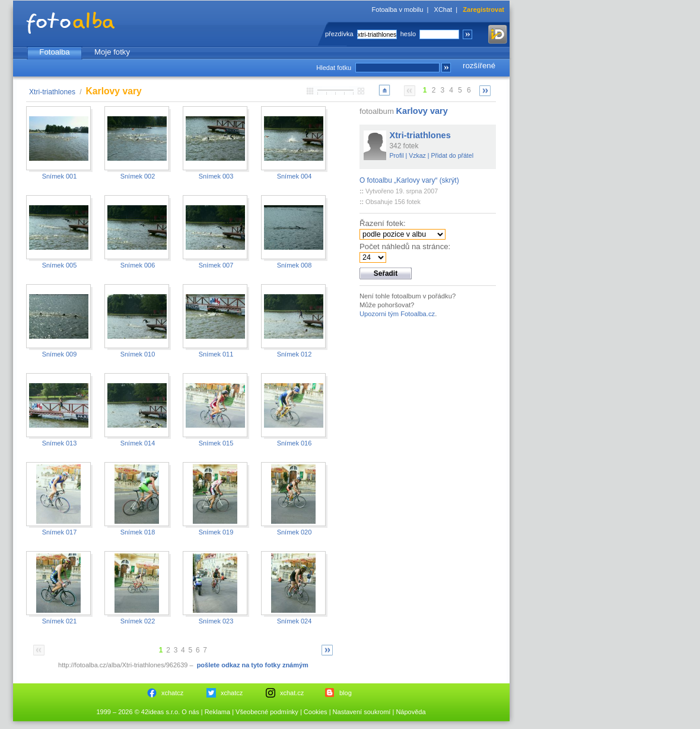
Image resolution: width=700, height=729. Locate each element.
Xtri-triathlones (52, 92)
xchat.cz (292, 693)
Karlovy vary (422, 111)
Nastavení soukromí (362, 712)
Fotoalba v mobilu (398, 9)
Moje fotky (112, 52)
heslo (408, 34)
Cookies (316, 712)
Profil (397, 155)
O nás (190, 712)
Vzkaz (417, 155)
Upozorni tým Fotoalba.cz (397, 314)
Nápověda (411, 712)
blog (346, 693)
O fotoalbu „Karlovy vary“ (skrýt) (409, 180)
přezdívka (339, 34)
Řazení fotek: (383, 223)
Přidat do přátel (452, 155)
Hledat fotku (334, 68)
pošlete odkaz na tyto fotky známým (253, 665)
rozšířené (479, 66)
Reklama (217, 712)
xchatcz (172, 693)
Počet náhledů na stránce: (405, 246)
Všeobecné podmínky (267, 712)
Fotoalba (54, 52)
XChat (443, 9)
